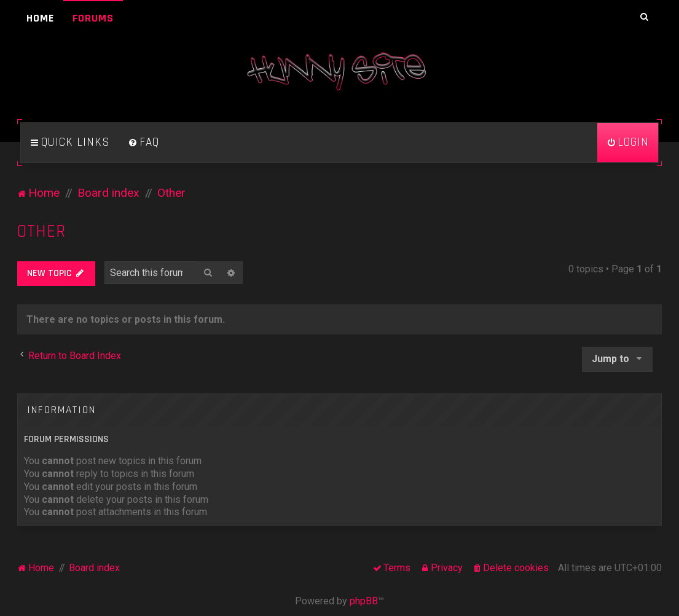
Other (41, 231)
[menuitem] (144, 143)
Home (40, 18)
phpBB (364, 601)
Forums (93, 18)
